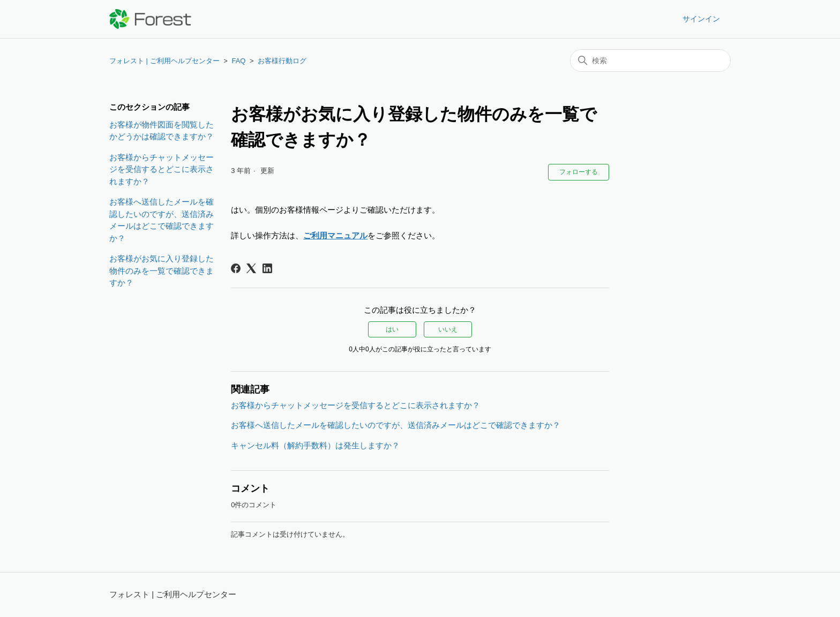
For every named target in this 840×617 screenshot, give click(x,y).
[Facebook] (236, 268)
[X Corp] (251, 268)
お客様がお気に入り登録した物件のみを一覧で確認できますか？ (162, 270)
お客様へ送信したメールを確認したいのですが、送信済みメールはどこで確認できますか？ (162, 220)
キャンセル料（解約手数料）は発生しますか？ (315, 445)
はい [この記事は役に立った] (392, 329)
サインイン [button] (701, 19)
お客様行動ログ (282, 61)
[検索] (650, 61)
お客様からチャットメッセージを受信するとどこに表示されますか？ (162, 169)
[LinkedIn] (267, 268)
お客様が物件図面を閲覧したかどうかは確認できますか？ (162, 131)
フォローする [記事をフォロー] (579, 172)
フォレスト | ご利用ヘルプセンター (164, 61)
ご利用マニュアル (335, 235)
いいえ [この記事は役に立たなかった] (448, 329)
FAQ (238, 61)
